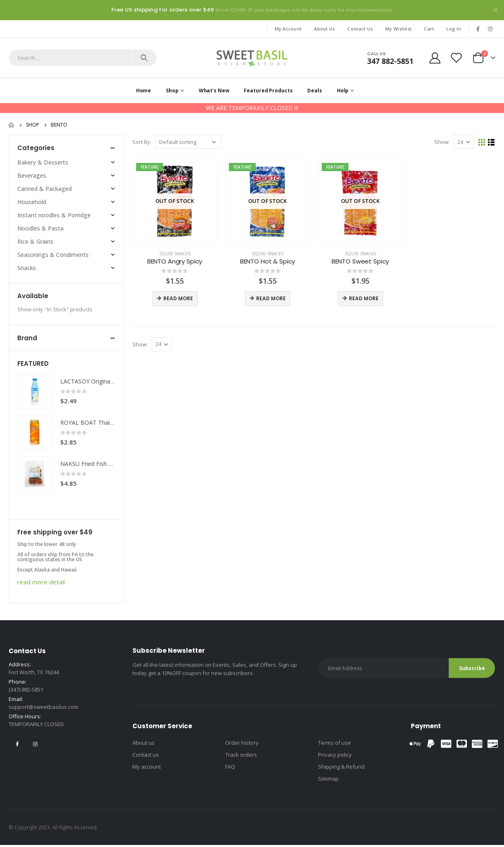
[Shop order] (188, 142)
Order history (242, 749)
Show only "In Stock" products (55, 309)
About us (144, 749)
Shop (172, 91)
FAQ (230, 773)
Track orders (241, 761)
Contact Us (360, 29)
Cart (429, 29)
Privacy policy (335, 761)
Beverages (32, 175)
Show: (442, 142)
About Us (324, 29)
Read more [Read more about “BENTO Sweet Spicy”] (364, 298)
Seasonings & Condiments (53, 255)
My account (147, 773)
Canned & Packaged (45, 189)
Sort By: (142, 142)
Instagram (35, 750)
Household (32, 202)
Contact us (146, 761)
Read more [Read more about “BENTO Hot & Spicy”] (271, 298)
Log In (454, 29)
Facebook (17, 750)
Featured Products (268, 91)
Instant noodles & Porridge (54, 215)
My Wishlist (398, 29)
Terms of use (334, 749)
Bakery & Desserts (43, 162)
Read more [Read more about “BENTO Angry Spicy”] (178, 298)
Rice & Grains (35, 241)
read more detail (41, 582)
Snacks (27, 268)
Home (144, 91)
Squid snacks (175, 254)
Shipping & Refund (341, 773)
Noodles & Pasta (40, 228)
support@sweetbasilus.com (44, 713)
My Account (288, 29)
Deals (314, 91)
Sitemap (328, 785)
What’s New (214, 91)
